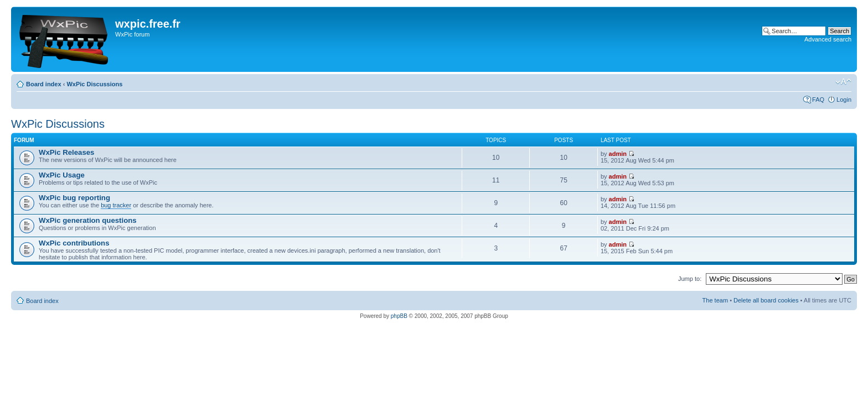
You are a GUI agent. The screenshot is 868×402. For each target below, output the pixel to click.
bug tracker (116, 205)
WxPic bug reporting (74, 198)
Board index (44, 84)
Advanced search (828, 39)
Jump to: (690, 279)
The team (715, 300)
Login (844, 100)
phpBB (399, 316)
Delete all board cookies (766, 300)
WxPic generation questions (88, 220)
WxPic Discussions (94, 84)
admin (618, 154)
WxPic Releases (66, 152)
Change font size (843, 82)
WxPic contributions (74, 243)
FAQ (818, 100)
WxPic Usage (62, 175)
